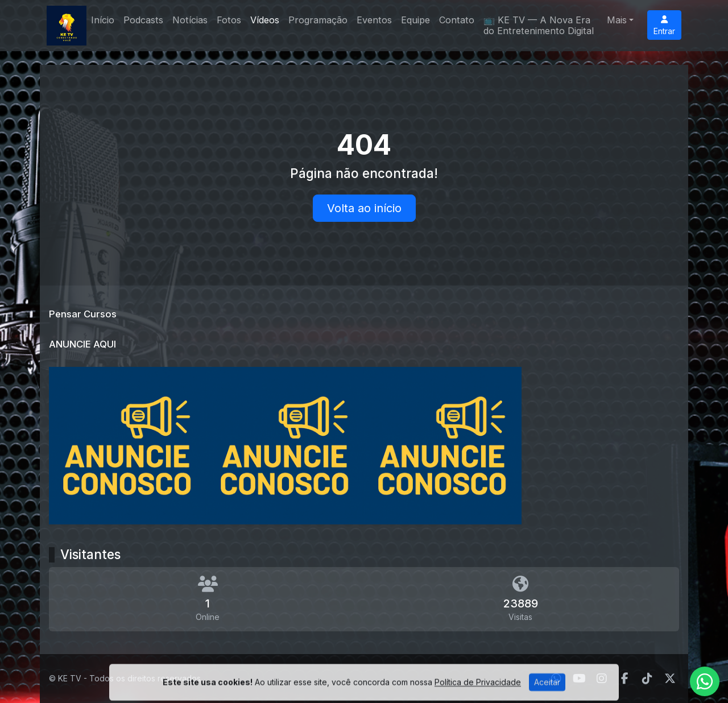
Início (103, 20)
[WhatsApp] (705, 681)
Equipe (415, 20)
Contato (457, 20)
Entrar (664, 26)
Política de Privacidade (478, 694)
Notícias (190, 20)
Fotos (229, 20)
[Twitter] (670, 679)
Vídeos (265, 20)
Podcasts (143, 20)
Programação (318, 20)
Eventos (374, 20)
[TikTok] (647, 679)
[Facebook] (625, 679)
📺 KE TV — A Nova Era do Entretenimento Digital (539, 25)
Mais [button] (617, 20)
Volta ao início (364, 208)
